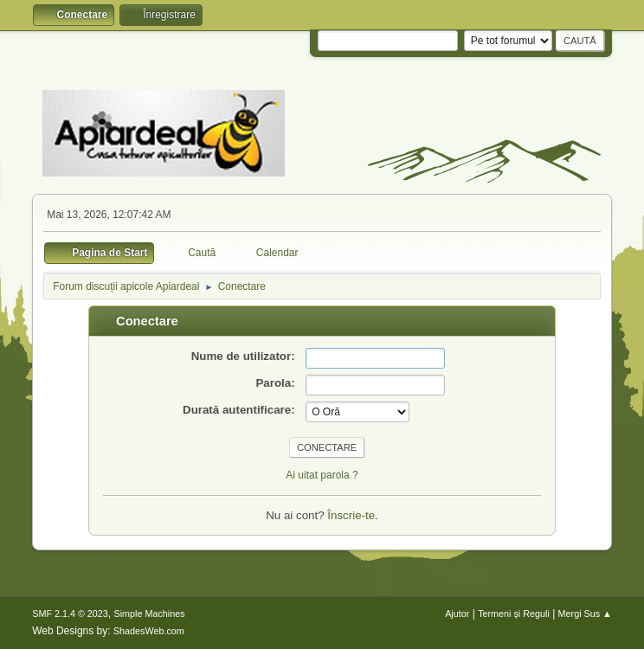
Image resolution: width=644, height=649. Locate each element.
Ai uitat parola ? (322, 475)
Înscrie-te (351, 515)
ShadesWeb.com (149, 631)
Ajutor (457, 614)
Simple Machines (150, 614)
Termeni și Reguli (514, 614)
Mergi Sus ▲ (585, 614)
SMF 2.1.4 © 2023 (70, 614)
